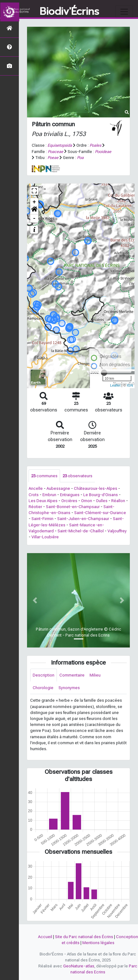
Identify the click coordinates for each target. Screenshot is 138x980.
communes (44, 476)
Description (44, 675)
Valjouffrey (117, 531)
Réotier (35, 507)
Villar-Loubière (45, 537)
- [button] (34, 218)
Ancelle (36, 488)
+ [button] (34, 202)
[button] (34, 210)
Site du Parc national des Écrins (84, 937)
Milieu (95, 675)
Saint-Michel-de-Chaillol (81, 531)
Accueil (45, 937)
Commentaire (72, 675)
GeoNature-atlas (79, 966)
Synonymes (69, 688)
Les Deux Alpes (43, 501)
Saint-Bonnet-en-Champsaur (73, 507)
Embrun (49, 495)
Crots (34, 495)
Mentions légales (98, 943)
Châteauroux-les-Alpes (96, 488)
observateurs (77, 476)
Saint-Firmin (42, 519)
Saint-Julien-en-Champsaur (83, 519)
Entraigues (70, 495)
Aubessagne (58, 488)
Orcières (69, 501)
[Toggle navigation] (124, 12)
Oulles (102, 501)
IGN (130, 385)
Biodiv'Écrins (69, 12)
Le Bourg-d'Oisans (101, 495)
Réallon (118, 501)
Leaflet (115, 385)
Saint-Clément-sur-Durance (100, 513)
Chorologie (43, 688)
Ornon (87, 501)
